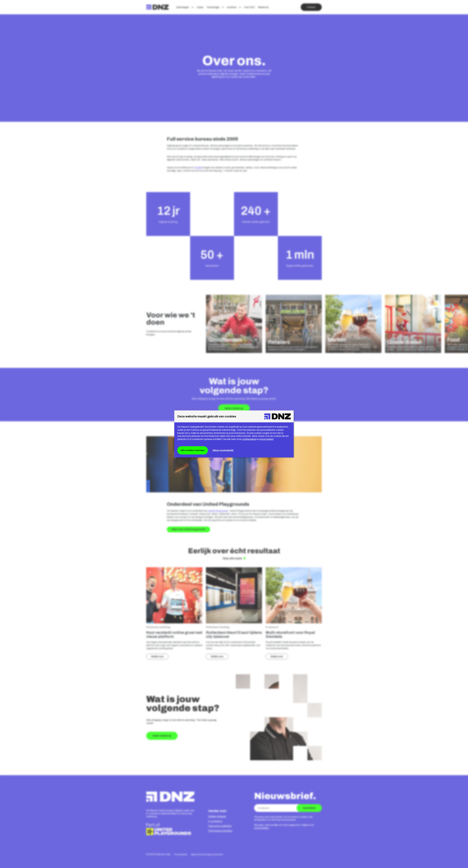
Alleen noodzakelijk (223, 450)
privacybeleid (266, 439)
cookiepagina (249, 439)
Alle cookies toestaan (193, 450)
